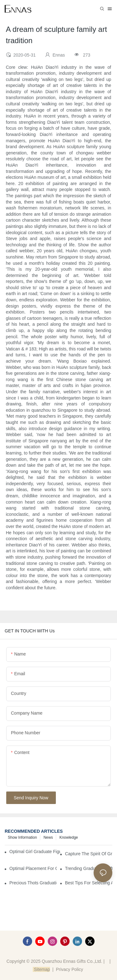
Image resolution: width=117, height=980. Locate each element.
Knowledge (68, 837)
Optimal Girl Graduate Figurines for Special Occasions (35, 852)
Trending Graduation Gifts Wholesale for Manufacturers (89, 868)
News (48, 837)
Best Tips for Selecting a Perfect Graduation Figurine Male (89, 883)
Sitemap (41, 969)
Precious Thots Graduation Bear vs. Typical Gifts (33, 883)
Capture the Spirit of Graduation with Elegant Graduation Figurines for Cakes (89, 854)
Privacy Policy (69, 969)
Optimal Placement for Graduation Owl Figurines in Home (33, 868)
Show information (22, 837)
